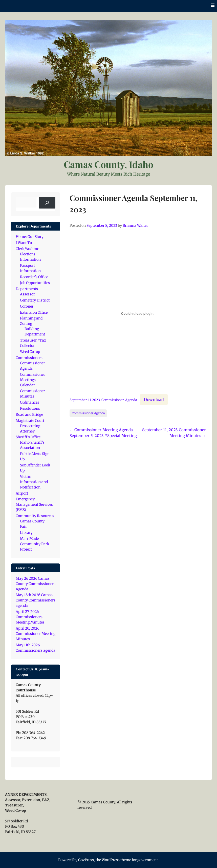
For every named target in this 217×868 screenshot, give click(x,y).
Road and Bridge (29, 414)
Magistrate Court (30, 421)
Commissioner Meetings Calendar (32, 380)
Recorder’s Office (34, 277)
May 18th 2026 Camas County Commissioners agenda (36, 600)
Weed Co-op (30, 352)
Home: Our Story (30, 237)
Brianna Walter (135, 225)
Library (26, 533)
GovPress (86, 860)
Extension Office (34, 312)
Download (154, 400)
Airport (22, 493)
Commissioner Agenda (88, 413)
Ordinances (30, 402)
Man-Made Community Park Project (35, 544)
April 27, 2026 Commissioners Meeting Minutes (30, 617)
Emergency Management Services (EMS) (34, 504)
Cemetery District (35, 300)
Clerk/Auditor (27, 249)
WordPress (111, 860)
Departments (27, 289)
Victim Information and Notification (34, 482)
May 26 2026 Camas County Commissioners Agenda (36, 584)
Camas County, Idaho (108, 164)
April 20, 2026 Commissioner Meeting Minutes (36, 634)
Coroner (27, 306)
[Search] (47, 203)
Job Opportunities (35, 283)
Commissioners (29, 358)
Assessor (27, 294)
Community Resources (35, 516)
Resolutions (30, 408)
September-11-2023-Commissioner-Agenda (103, 400)
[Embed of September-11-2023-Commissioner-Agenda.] (138, 313)
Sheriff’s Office (28, 437)
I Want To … (26, 243)
